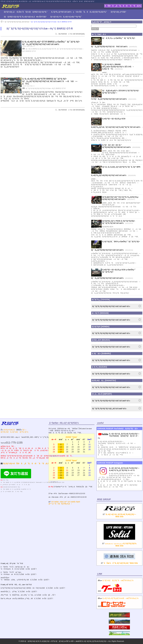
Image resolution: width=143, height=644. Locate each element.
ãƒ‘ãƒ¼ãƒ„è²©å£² (119, 12)
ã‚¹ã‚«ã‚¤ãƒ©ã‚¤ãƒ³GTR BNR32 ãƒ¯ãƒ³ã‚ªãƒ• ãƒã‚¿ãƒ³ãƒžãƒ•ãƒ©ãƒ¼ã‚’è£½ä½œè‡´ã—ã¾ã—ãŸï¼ (50, 81)
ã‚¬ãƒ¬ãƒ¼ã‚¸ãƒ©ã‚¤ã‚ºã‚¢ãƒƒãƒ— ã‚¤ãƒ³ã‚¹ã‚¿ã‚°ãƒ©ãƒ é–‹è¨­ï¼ (124, 469)
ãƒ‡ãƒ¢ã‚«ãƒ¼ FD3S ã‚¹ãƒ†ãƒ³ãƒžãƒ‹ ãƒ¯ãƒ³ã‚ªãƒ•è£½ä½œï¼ (119, 222)
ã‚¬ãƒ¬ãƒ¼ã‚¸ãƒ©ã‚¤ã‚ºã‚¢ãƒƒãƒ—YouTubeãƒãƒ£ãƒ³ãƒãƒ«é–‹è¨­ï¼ (119, 436)
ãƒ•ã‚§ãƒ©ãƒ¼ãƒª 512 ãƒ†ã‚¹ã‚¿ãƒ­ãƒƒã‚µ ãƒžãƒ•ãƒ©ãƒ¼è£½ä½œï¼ (120, 198)
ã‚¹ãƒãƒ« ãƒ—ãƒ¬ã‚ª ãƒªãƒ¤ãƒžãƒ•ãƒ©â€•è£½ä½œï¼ (117, 146)
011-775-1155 (14, 443)
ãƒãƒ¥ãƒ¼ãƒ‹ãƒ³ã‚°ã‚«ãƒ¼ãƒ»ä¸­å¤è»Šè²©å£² (25, 17)
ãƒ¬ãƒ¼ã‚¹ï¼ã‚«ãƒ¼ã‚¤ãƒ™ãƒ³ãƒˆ (66, 17)
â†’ (119, 513)
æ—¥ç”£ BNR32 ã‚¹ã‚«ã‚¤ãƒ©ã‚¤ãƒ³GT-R (41, 49)
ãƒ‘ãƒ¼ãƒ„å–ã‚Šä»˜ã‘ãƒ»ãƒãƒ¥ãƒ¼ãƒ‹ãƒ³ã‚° (26, 12)
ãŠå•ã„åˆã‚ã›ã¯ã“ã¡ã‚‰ (123, 6)
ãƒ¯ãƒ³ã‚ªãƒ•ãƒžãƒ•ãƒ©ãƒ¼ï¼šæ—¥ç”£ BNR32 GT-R (51, 22)
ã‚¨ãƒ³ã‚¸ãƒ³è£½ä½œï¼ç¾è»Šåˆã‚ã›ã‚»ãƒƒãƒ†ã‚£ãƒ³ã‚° (79, 12)
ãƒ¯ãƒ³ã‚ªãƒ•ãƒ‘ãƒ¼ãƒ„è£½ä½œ (17, 22)
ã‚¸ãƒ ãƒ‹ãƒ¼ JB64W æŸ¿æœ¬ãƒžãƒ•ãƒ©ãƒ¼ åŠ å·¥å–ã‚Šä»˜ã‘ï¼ (118, 67)
